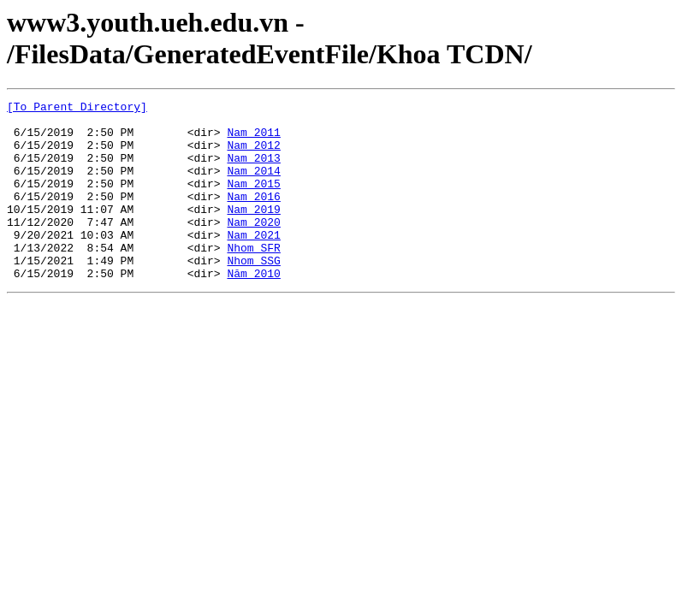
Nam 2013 (253, 170)
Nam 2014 (253, 186)
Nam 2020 (253, 247)
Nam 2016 (253, 216)
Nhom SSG (253, 293)
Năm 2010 (253, 309)
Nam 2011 (253, 139)
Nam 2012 (253, 155)
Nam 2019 (253, 232)
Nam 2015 (253, 201)
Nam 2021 (253, 263)
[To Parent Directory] (77, 109)
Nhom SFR (253, 278)
